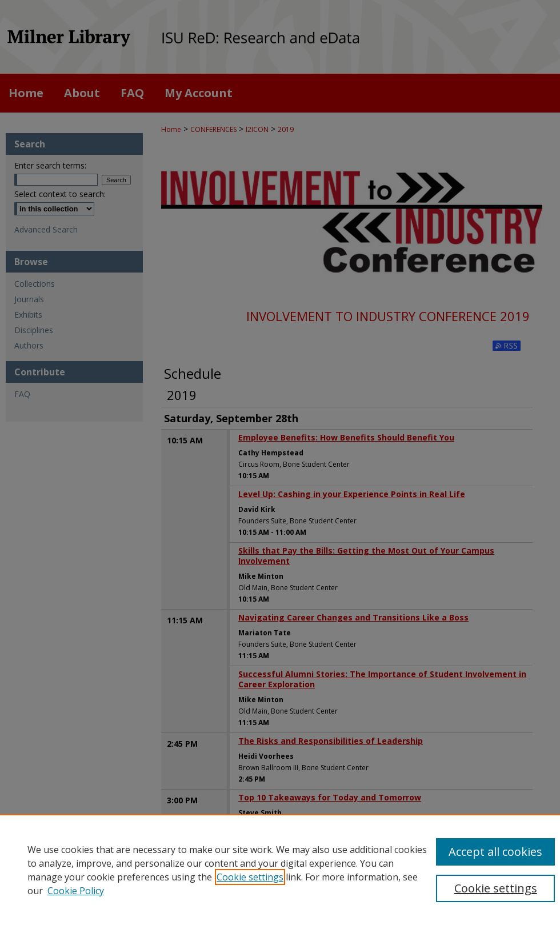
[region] (280, 870)
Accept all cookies (495, 852)
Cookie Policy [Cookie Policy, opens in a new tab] (76, 891)
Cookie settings (250, 877)
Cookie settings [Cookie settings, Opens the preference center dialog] (496, 888)
